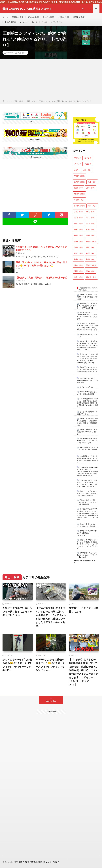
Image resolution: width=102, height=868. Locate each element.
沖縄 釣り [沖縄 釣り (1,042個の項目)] (79, 247)
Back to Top (51, 701)
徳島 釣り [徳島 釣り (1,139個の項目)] (79, 235)
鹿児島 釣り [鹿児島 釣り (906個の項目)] (91, 277)
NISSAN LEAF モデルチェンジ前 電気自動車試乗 (87, 393)
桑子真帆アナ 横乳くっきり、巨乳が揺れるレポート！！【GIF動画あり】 (87, 306)
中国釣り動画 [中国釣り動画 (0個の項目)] (79, 176)
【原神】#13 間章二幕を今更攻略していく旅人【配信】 (87, 432)
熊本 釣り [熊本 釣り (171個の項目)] (79, 253)
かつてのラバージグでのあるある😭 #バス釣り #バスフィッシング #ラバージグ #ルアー (17, 665)
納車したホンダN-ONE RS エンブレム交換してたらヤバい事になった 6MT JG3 (87, 493)
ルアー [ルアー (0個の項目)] (77, 170)
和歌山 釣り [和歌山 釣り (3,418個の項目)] (79, 200)
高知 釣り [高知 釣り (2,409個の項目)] (91, 271)
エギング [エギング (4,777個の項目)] (88, 158)
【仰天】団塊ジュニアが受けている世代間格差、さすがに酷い (87, 297)
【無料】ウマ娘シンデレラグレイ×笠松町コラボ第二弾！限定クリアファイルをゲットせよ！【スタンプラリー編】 (87, 544)
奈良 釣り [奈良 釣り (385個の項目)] (91, 212)
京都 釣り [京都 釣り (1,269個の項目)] (92, 182)
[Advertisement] (51, 80)
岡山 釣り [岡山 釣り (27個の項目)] (91, 223)
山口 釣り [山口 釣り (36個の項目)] (91, 218)
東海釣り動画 (33, 17)
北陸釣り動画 (48, 17)
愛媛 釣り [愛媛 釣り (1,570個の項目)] (91, 235)
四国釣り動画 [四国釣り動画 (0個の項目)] (79, 206)
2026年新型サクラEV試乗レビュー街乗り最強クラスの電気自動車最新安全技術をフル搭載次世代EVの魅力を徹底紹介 (87, 403)
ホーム (5, 17)
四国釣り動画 (79, 17)
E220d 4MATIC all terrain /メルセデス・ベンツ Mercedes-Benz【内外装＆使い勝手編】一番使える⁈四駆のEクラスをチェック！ (87, 471)
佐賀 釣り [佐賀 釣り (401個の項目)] (79, 188)
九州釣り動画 (64, 17)
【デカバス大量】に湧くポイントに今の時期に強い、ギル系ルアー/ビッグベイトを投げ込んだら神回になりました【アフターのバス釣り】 (51, 617)
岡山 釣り (22, 53)
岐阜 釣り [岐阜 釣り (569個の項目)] (79, 223)
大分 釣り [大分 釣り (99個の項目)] (92, 206)
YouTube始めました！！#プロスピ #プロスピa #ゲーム (87, 448)
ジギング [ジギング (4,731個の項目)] (78, 164)
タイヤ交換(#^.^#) (86, 387)
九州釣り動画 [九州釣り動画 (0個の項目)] (79, 182)
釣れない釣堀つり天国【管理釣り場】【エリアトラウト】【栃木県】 (87, 502)
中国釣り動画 (10, 22)
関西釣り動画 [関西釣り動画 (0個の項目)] (91, 265)
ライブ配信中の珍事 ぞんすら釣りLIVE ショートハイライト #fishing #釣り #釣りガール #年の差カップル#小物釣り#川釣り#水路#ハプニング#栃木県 (87, 514)
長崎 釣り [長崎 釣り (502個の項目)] (79, 265)
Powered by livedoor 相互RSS (85, 561)
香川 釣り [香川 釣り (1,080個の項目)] (79, 271)
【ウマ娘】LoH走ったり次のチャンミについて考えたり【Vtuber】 (87, 555)
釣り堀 (44, 22)
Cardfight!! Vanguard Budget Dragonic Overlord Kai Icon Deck (87, 380)
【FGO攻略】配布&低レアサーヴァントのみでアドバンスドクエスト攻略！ (87, 441)
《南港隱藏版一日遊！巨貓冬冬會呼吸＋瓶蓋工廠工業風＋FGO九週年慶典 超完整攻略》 (87, 459)
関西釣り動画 (18, 17)
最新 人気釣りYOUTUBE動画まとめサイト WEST (39, 862)
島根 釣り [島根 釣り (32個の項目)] (79, 229)
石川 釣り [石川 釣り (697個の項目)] (91, 253)
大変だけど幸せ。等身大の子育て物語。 (87, 289)
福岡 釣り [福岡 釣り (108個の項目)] (91, 259)
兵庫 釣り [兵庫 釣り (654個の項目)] (91, 188)
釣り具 (35, 22)
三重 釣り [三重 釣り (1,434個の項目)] (87, 170)
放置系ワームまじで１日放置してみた (84, 610)
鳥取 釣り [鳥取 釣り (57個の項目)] (79, 277)
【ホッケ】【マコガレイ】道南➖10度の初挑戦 (86, 525)
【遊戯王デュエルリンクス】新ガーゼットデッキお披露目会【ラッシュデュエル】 (87, 369)
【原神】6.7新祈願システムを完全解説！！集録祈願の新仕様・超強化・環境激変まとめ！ (87, 422)
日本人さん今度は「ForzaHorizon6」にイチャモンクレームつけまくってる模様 (87, 316)
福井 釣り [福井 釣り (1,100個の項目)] (79, 259)
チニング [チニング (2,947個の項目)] (88, 164)
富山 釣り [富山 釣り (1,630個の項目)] (79, 218)
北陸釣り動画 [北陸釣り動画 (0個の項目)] (79, 194)
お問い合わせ (57, 22)
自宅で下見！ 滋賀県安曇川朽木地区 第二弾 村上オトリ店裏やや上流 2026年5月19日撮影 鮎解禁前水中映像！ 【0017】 (87, 345)
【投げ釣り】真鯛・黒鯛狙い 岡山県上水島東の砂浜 (41, 277)
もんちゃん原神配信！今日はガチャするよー (87, 413)
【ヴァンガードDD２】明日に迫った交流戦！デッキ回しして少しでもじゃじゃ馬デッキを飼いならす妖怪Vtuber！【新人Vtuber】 (87, 358)
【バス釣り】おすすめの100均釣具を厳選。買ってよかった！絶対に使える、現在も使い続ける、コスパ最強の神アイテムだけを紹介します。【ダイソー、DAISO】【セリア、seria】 (84, 672)
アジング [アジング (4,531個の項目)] (78, 158)
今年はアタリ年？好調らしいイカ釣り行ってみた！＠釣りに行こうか (17, 612)
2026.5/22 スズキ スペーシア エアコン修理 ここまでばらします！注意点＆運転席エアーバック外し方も (87, 483)
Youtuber (24, 22)
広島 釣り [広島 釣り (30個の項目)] (91, 229)
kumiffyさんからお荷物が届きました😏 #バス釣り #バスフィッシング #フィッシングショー (50, 665)
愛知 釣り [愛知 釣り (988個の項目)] (79, 241)
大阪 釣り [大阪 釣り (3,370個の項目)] (79, 212)
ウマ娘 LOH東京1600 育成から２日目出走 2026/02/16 (87, 533)
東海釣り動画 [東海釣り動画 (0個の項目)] (91, 241)
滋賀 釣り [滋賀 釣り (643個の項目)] (91, 247)
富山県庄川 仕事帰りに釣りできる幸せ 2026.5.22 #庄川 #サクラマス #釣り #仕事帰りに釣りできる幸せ (87, 326)
